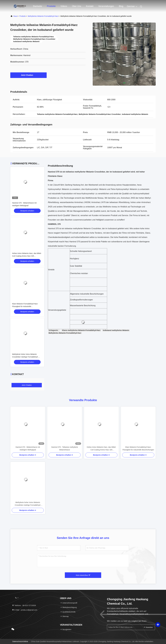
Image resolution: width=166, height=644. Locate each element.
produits (22, 16)
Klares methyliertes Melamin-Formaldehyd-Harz (81, 330)
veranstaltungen (106, 6)
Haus (15, 16)
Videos (64, 6)
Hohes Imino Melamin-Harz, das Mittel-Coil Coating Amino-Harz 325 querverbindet (27, 256)
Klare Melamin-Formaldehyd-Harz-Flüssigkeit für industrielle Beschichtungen (25, 306)
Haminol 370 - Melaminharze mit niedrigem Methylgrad (28, 448)
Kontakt (90, 6)
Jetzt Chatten (28, 75)
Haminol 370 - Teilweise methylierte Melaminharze (65, 448)
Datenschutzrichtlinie (20, 641)
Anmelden (148, 627)
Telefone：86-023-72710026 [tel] (24, 605)
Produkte (51, 6)
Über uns (77, 6)
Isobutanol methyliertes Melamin (116, 330)
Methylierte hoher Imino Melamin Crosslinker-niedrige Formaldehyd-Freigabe (25, 357)
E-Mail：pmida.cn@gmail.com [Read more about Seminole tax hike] (25, 610)
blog (121, 6)
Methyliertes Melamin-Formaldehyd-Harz (43, 16)
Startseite (37, 6)
